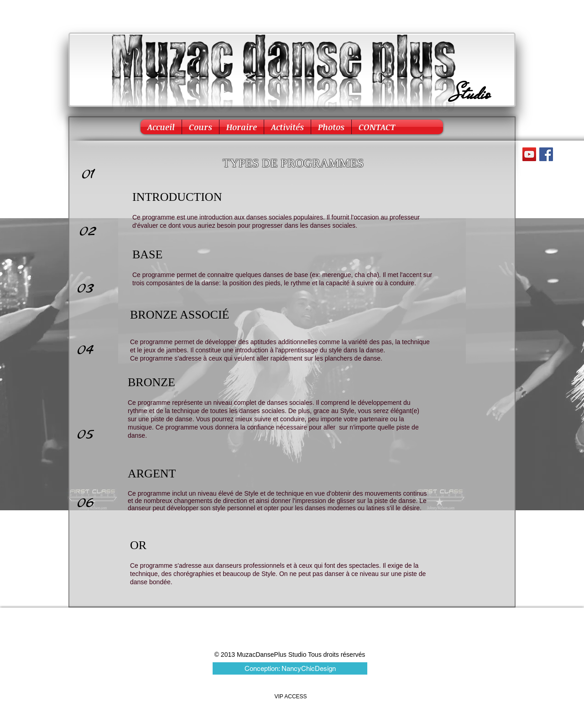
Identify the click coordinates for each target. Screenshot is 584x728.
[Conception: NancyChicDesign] (290, 668)
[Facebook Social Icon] (546, 154)
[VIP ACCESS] (291, 697)
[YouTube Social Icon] (529, 154)
